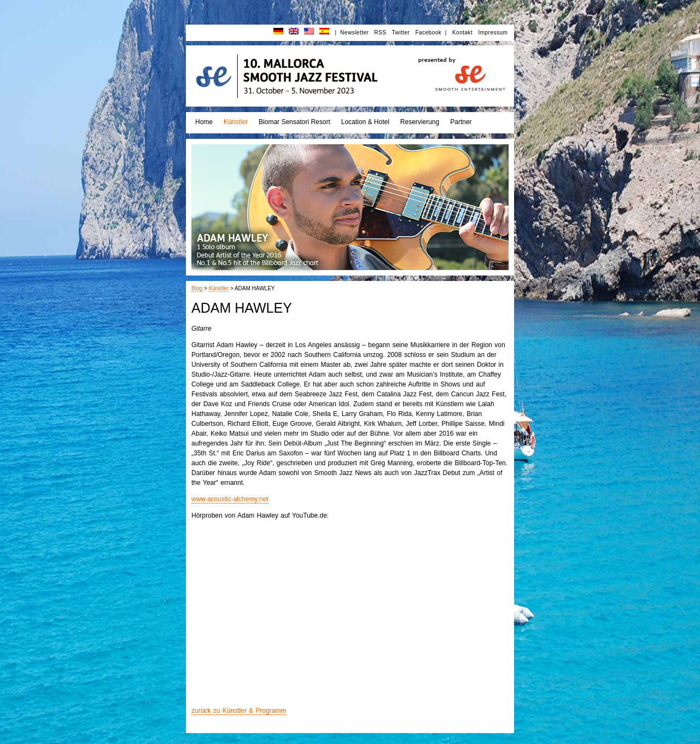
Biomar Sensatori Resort (294, 122)
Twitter (401, 33)
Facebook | (431, 33)
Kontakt (462, 33)
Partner (461, 122)
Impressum (493, 33)
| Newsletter (352, 33)
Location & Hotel (365, 122)
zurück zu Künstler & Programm (239, 711)
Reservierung (420, 122)
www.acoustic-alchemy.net (230, 499)
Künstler (236, 122)
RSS (380, 33)
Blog (197, 288)
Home (204, 122)
